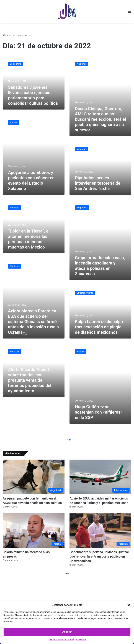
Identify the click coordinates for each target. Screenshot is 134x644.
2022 (15, 35)
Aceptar (67, 632)
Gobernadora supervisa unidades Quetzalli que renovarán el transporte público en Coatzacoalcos (100, 556)
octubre (23, 35)
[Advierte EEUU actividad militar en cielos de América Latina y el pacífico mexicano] (100, 477)
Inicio (7, 35)
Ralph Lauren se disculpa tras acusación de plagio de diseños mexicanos (99, 327)
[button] (129, 605)
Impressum (81, 639)
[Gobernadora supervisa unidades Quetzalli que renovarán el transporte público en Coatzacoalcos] (100, 530)
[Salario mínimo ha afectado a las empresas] (34, 530)
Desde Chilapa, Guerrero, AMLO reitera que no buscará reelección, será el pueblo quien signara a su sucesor (100, 119)
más (67, 574)
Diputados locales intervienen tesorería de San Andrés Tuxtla (98, 183)
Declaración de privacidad (62, 639)
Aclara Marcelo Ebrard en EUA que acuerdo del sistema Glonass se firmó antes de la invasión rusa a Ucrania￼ (33, 322)
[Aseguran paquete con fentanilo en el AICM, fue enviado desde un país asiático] (34, 477)
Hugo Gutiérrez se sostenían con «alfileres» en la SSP (99, 412)
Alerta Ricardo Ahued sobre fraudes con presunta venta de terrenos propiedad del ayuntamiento (30, 380)
